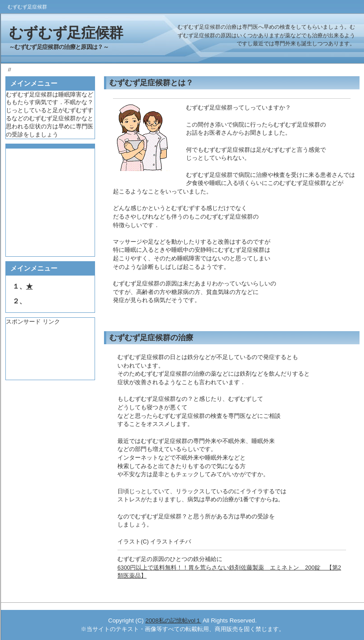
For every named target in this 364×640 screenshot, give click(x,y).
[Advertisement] (48, 353)
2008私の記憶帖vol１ (173, 620)
